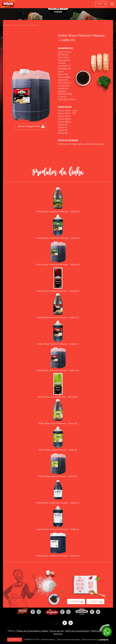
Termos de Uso (57, 631)
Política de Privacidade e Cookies (32, 631)
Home (6, 25)
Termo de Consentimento (77, 631)
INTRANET (15, 640)
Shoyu (36, 25)
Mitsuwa (14, 25)
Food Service (26, 25)
